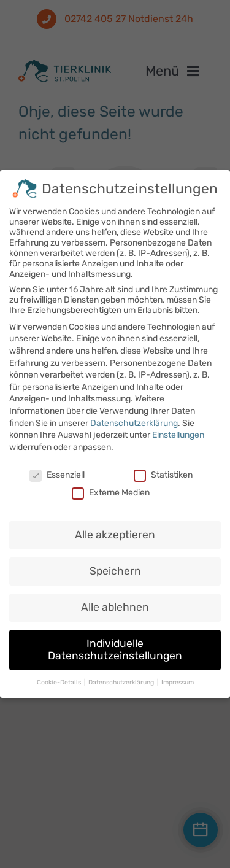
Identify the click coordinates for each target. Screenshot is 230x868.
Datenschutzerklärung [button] (122, 677)
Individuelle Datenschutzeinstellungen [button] (115, 644)
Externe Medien (111, 487)
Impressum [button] (178, 677)
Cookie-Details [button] (60, 677)
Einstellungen (178, 429)
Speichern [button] (115, 566)
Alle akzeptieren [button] (115, 530)
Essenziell (57, 469)
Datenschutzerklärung (134, 418)
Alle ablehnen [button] (115, 602)
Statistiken (163, 469)
